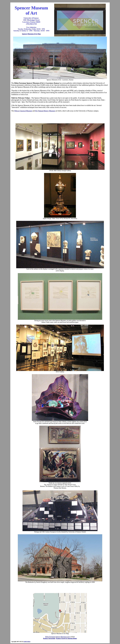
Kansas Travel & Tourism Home (67, 638)
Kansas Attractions (49, 638)
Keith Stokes (27, 642)
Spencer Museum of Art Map (31, 34)
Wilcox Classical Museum (23, 111)
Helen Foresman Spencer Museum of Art (58, 637)
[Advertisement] (60, 118)
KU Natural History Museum (45, 111)
